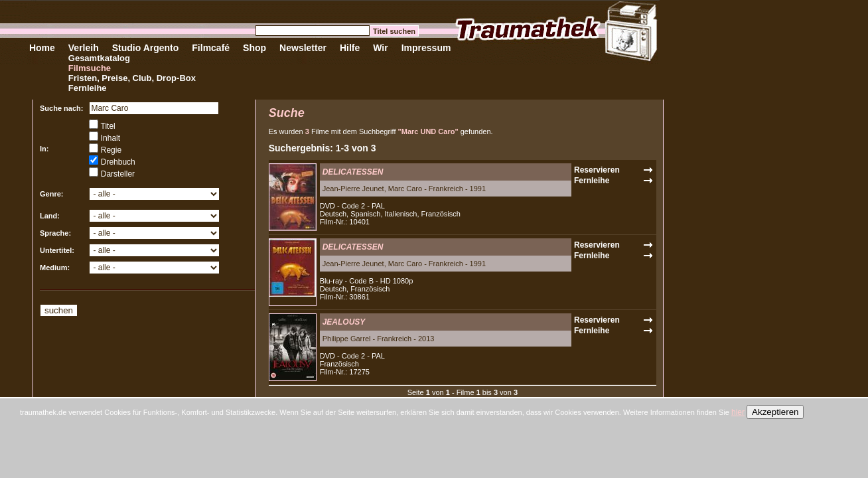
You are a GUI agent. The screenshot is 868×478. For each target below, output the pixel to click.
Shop (254, 48)
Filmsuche (90, 68)
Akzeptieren (775, 412)
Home (42, 48)
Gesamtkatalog (99, 58)
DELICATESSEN (353, 172)
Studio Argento (146, 48)
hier (738, 412)
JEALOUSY (344, 322)
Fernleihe (88, 88)
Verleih (84, 48)
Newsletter (303, 48)
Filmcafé (211, 48)
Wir (380, 48)
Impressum (426, 48)
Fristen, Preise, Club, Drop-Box (132, 78)
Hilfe (350, 48)
